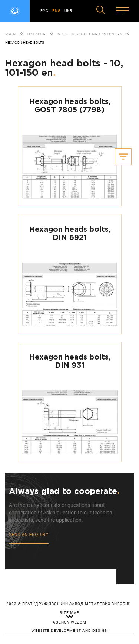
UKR (68, 11)
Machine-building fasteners (90, 34)
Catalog (37, 34)
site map (69, 613)
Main (11, 34)
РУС (44, 11)
